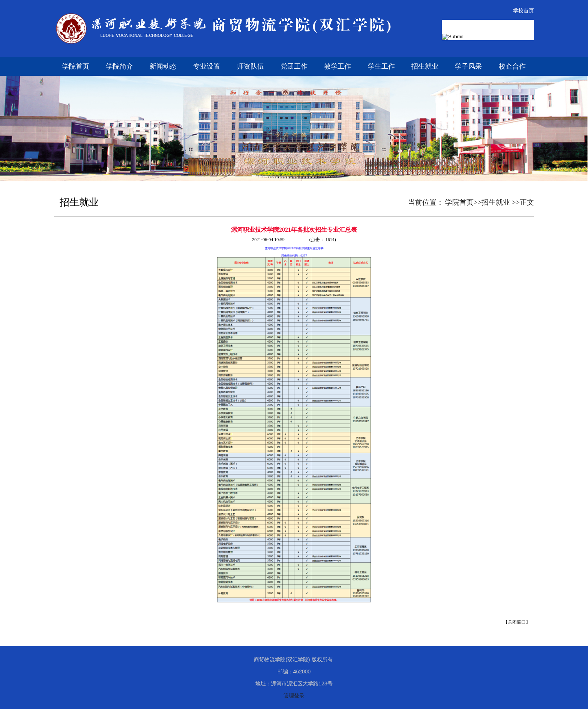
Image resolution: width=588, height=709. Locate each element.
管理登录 (294, 696)
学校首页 (523, 10)
